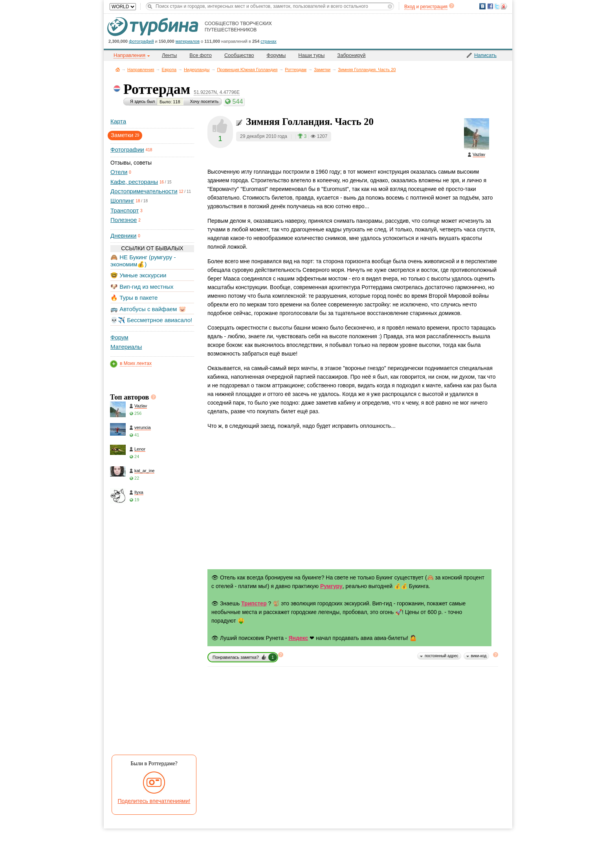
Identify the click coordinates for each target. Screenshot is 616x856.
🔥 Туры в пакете (134, 298)
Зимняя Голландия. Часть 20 (367, 70)
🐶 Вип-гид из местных (142, 287)
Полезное (124, 220)
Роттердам (296, 70)
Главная (118, 69)
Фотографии (127, 149)
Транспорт (125, 210)
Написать (485, 55)
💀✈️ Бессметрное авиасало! (151, 320)
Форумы (276, 55)
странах (268, 41)
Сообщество (239, 55)
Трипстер (254, 603)
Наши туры (311, 55)
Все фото (201, 55)
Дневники (123, 236)
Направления (141, 70)
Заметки (322, 70)
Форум (119, 337)
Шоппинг (122, 201)
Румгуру (331, 586)
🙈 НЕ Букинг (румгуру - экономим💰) (143, 261)
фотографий (141, 41)
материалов (188, 41)
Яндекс (298, 638)
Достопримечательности (144, 191)
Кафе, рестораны (134, 182)
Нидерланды (197, 70)
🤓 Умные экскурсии (138, 275)
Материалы (126, 347)
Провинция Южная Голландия (247, 70)
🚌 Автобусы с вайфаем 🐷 (148, 309)
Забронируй (351, 55)
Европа (169, 70)
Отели (119, 172)
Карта (118, 121)
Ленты (169, 55)
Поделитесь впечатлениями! (154, 801)
